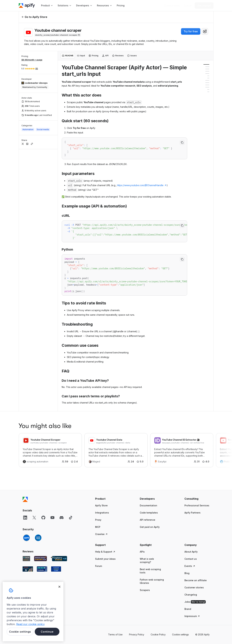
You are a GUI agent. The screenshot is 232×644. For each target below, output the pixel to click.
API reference (147, 520)
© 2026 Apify (202, 634)
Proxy (98, 520)
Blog (187, 573)
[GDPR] (26, 538)
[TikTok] (71, 518)
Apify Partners (192, 513)
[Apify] (27, 6)
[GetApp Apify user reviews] (26, 559)
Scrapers (145, 590)
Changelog (191, 595)
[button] (108, 499)
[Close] (59, 587)
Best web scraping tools (150, 571)
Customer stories (194, 587)
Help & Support (105, 552)
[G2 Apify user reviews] (28, 569)
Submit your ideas (105, 559)
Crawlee (101, 534)
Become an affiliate (196, 580)
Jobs (195, 602)
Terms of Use (115, 634)
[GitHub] (43, 518)
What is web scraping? (147, 560)
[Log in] (188, 6)
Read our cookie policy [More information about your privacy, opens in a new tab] (30, 624)
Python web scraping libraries (152, 581)
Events (190, 566)
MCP (98, 527)
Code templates (149, 513)
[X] (34, 518)
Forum (99, 566)
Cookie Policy (158, 634)
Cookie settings (180, 634)
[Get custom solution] (172, 6)
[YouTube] (52, 518)
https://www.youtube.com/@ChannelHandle (142, 185)
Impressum (192, 616)
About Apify (191, 552)
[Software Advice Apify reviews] (41, 559)
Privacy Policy (137, 634)
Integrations (102, 513)
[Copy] (58, 35)
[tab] (68, 56)
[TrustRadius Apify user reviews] (42, 569)
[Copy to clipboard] (182, 143)
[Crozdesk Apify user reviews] (56, 569)
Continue (47, 632)
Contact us (191, 559)
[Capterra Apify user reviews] (59, 559)
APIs (142, 552)
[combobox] (205, 31)
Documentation (148, 505)
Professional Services (197, 505)
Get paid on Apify (150, 527)
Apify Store (101, 505)
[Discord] (62, 518)
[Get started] (204, 6)
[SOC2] (38, 538)
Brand (188, 609)
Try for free (191, 31)
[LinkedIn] (25, 518)
